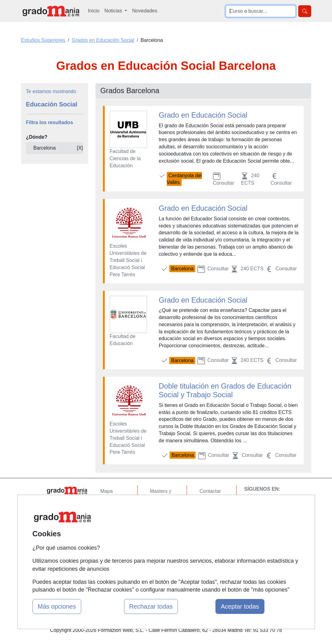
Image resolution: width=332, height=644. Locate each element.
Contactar (210, 491)
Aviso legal (211, 515)
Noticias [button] (114, 11)
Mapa (107, 491)
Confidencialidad (218, 503)
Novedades (145, 11)
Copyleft (208, 527)
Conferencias (165, 522)
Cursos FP (162, 510)
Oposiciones (164, 554)
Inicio (94, 11)
